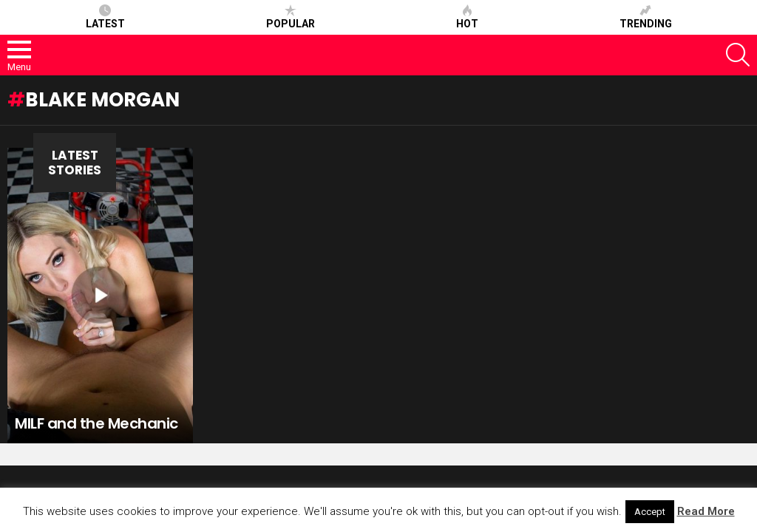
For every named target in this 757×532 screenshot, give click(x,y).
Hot (467, 17)
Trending (646, 17)
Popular (291, 17)
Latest (105, 17)
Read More (706, 511)
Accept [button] (650, 512)
